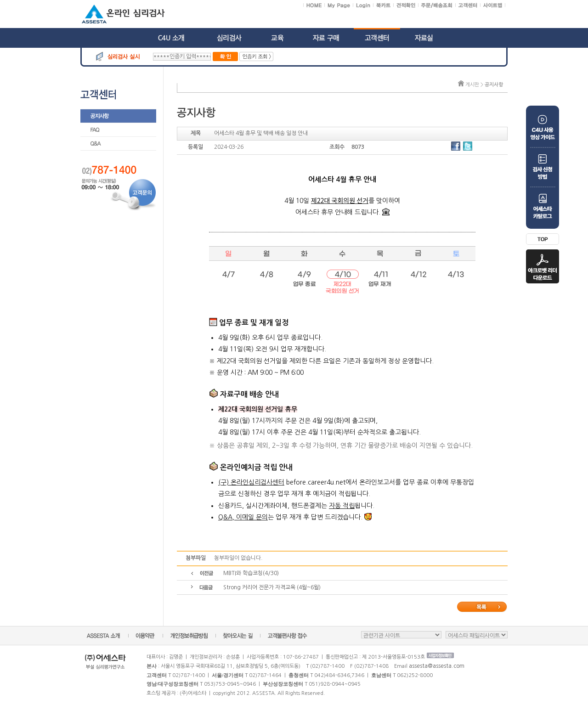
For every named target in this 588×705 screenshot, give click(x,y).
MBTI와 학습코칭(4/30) (251, 573)
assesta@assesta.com (437, 666)
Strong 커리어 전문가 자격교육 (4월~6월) (272, 587)
